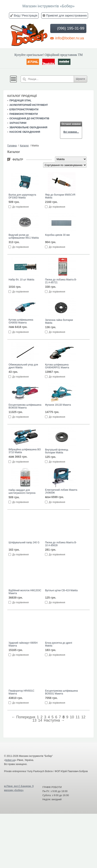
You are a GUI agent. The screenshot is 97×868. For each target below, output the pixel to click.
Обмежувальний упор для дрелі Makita (23, 366)
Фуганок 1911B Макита (58, 405)
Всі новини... (71, 132)
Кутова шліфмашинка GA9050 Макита (21, 321)
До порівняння (20, 207)
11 (78, 717)
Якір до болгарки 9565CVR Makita (60, 196)
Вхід (17, 15)
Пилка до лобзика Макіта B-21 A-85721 (61, 281)
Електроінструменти (24, 110)
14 (40, 720)
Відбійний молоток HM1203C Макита (25, 592)
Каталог (25, 146)
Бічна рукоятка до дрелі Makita (59, 644)
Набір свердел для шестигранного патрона (22, 492)
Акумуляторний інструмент (29, 105)
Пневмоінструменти (24, 114)
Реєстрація (30, 15)
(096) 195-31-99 (68, 28)
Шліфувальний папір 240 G (24, 542)
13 (34, 720)
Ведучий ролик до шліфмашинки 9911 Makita (24, 236)
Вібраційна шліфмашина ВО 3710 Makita (25, 451)
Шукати (81, 79)
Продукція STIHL (20, 101)
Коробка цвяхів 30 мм (57, 235)
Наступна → (54, 720)
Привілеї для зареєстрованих (67, 15)
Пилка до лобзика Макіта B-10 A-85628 (61, 544)
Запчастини (18, 123)
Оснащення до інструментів (29, 118)
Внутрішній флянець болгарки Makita (57, 451)
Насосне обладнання (25, 132)
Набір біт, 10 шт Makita (21, 280)
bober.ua (10, 760)
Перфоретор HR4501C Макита (21, 692)
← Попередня (23, 717)
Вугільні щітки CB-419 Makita (61, 590)
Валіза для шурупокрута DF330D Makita (22, 196)
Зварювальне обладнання (28, 127)
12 (83, 717)
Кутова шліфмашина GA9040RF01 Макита (57, 366)
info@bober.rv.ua (67, 38)
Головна (12, 146)
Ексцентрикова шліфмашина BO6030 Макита (25, 406)
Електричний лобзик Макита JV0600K (61, 491)
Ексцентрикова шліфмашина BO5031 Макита (61, 692)
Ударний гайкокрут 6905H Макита (23, 644)
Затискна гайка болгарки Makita (59, 321)
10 (72, 717)
